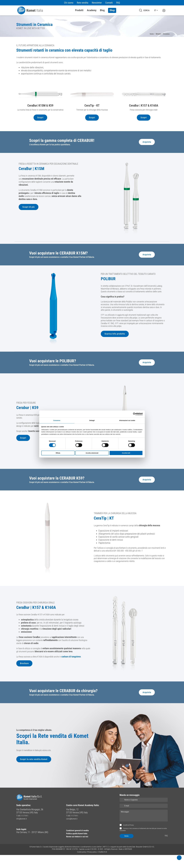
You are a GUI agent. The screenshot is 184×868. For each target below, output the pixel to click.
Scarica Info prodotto (116, 352)
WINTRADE (128, 862)
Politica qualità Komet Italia (79, 846)
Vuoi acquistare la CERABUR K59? (59, 490)
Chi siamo (69, 3)
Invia (126, 849)
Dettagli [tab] (92, 420)
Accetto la (128, 838)
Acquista (146, 152)
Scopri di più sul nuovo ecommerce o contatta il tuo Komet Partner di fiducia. (65, 268)
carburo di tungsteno (75, 670)
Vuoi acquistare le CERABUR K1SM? (61, 263)
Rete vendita (83, 3)
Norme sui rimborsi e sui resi (80, 849)
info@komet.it (23, 832)
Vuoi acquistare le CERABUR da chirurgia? (67, 703)
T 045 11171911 (24, 829)
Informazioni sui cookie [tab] (127, 420)
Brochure (25, 677)
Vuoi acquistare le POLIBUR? (55, 372)
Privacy (132, 838)
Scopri (40, 127)
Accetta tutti (126, 453)
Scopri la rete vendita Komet (35, 774)
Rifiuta (58, 453)
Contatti (109, 3)
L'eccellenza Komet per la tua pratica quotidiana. (52, 154)
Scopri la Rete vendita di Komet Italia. (51, 752)
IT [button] (155, 10)
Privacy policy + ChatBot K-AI (97, 865)
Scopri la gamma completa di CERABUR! (65, 150)
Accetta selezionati (92, 453)
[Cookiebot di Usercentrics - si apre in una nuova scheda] (132, 414)
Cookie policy (82, 865)
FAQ (118, 3)
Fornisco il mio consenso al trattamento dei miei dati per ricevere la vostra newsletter (143, 843)
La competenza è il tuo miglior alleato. (34, 741)
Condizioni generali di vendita (80, 843)
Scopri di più (29, 218)
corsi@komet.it (73, 832)
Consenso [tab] (57, 420)
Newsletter (97, 3)
